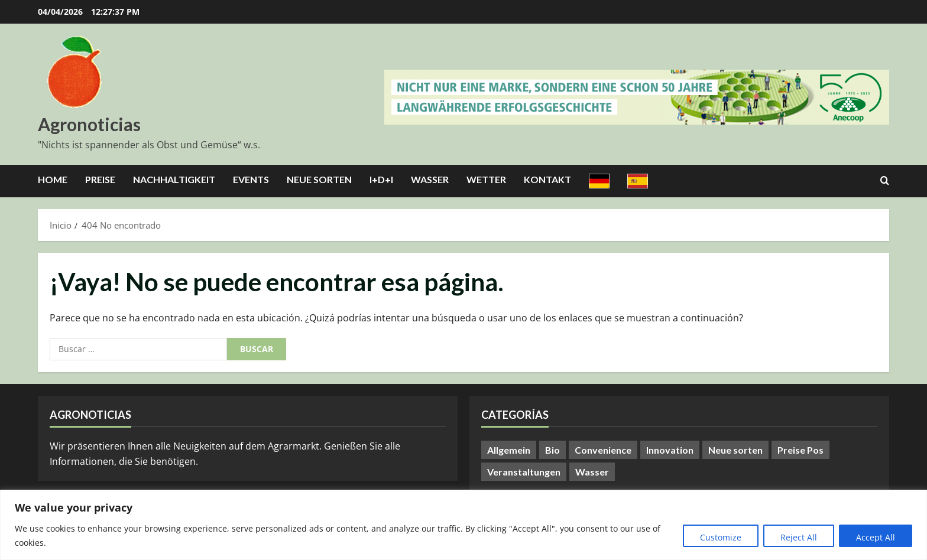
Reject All (799, 537)
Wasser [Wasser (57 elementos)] (592, 472)
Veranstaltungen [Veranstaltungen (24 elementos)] (524, 472)
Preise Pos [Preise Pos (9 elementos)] (800, 450)
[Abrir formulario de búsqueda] (885, 181)
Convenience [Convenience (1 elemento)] (603, 450)
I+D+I (381, 179)
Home (53, 179)
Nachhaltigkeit (174, 179)
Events (251, 179)
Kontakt (547, 179)
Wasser (430, 179)
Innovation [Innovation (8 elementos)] (670, 450)
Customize (721, 537)
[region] (463, 525)
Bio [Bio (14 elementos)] (552, 450)
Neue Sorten (319, 179)
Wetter (486, 179)
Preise (100, 179)
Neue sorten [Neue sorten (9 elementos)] (735, 450)
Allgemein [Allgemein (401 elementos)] (509, 450)
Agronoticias (89, 124)
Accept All (876, 537)
